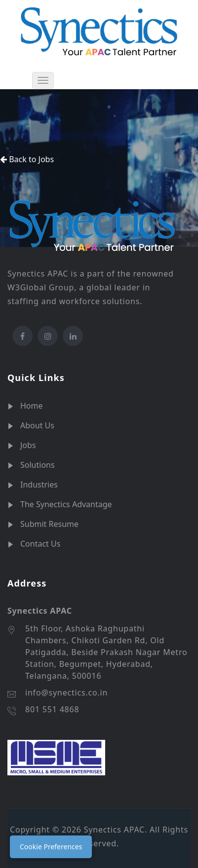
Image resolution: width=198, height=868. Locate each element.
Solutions (38, 465)
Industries (39, 485)
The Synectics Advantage (66, 504)
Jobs (28, 445)
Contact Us (40, 544)
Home (32, 406)
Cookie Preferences (51, 847)
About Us (37, 425)
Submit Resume (49, 524)
